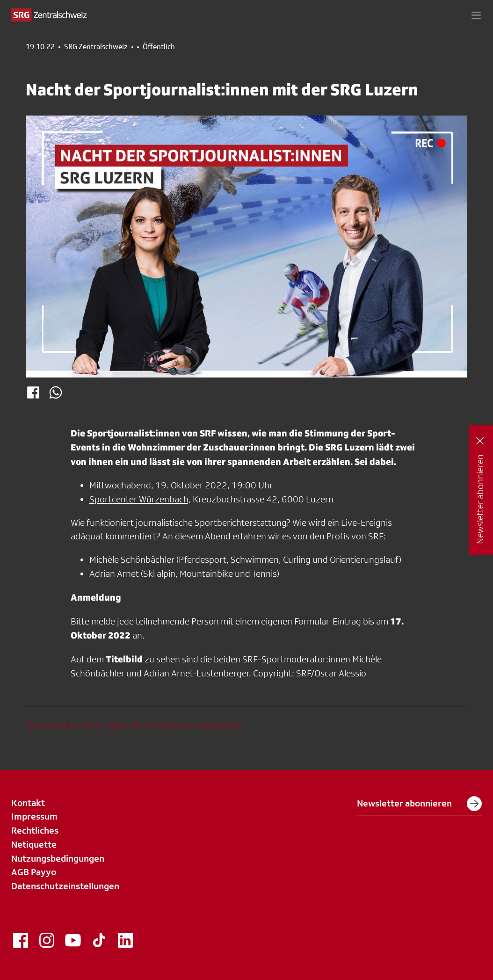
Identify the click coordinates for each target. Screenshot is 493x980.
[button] (476, 15)
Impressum (34, 816)
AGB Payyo (34, 872)
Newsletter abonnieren (419, 804)
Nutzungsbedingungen (58, 858)
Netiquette (34, 844)
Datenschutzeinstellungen (65, 886)
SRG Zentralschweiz (96, 47)
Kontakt (28, 803)
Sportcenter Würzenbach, (140, 499)
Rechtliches (35, 830)
